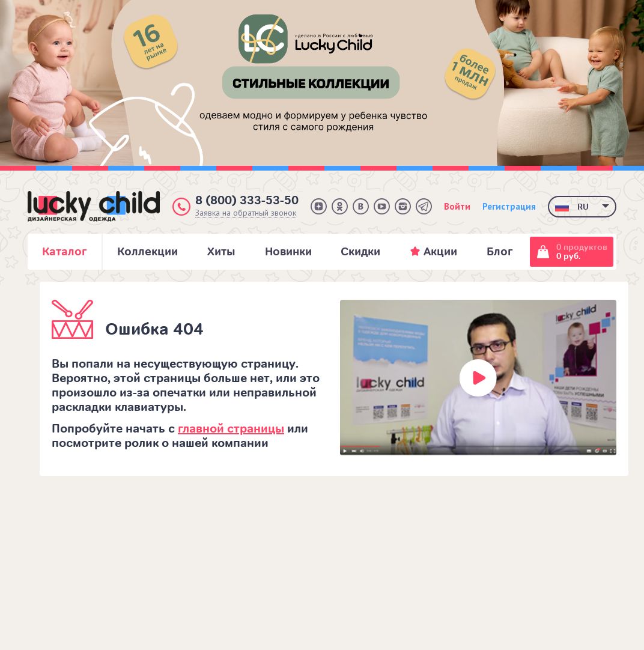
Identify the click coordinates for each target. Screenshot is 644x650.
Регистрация (509, 206)
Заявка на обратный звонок (246, 213)
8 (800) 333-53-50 (247, 200)
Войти (457, 206)
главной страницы (231, 429)
